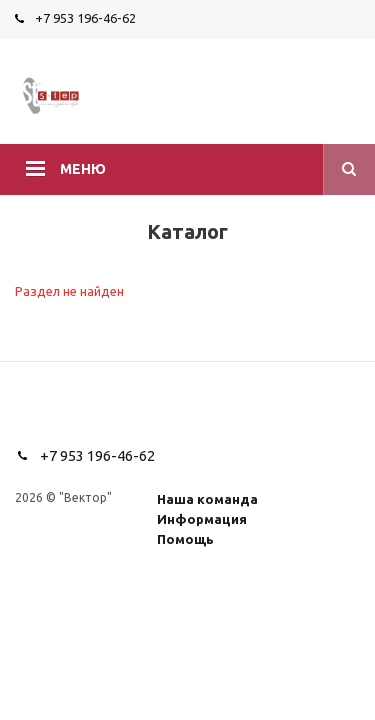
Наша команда (207, 499)
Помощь (185, 539)
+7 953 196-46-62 (85, 18)
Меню (83, 169)
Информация (202, 519)
